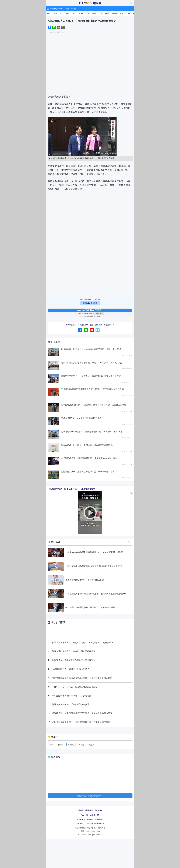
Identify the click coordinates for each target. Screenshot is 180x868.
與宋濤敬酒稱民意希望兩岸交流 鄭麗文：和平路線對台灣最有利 (94, 389)
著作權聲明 (99, 820)
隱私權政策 (81, 820)
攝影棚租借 (94, 815)
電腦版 (81, 810)
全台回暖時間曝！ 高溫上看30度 (64, 9)
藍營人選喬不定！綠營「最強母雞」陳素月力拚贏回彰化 (88, 445)
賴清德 (61, 745)
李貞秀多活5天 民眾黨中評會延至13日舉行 (81, 418)
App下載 (84, 815)
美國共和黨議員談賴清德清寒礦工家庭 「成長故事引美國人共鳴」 (92, 363)
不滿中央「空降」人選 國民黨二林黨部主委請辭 (75, 687)
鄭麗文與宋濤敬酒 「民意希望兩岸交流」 (72, 704)
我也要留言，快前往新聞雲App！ (90, 796)
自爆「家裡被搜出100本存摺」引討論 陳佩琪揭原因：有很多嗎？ (83, 643)
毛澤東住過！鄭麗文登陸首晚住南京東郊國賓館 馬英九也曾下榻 (91, 349)
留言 (98, 330)
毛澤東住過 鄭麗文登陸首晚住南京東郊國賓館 (74, 660)
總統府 (81, 745)
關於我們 (89, 810)
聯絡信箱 (98, 810)
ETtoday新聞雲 (90, 4)
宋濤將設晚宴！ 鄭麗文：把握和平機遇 (71, 669)
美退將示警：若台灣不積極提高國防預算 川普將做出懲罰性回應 (82, 713)
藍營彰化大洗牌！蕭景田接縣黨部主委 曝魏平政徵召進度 (88, 472)
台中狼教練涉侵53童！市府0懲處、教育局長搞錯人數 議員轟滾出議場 (94, 405)
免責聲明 (80, 823)
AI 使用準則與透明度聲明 (94, 823)
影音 (51, 745)
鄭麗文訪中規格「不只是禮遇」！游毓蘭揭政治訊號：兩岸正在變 (91, 376)
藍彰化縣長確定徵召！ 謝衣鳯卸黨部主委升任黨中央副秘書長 (81, 722)
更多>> (130, 542)
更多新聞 (98, 310)
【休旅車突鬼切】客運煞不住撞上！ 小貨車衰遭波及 (72, 489)
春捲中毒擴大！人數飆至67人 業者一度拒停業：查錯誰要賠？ (90, 325)
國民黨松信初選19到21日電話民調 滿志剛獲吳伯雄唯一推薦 (89, 458)
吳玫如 (92, 745)
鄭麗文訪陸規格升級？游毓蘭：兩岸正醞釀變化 (74, 651)
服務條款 (90, 820)
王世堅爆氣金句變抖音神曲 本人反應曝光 (72, 696)
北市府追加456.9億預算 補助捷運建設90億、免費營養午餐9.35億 (91, 432)
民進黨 (71, 745)
